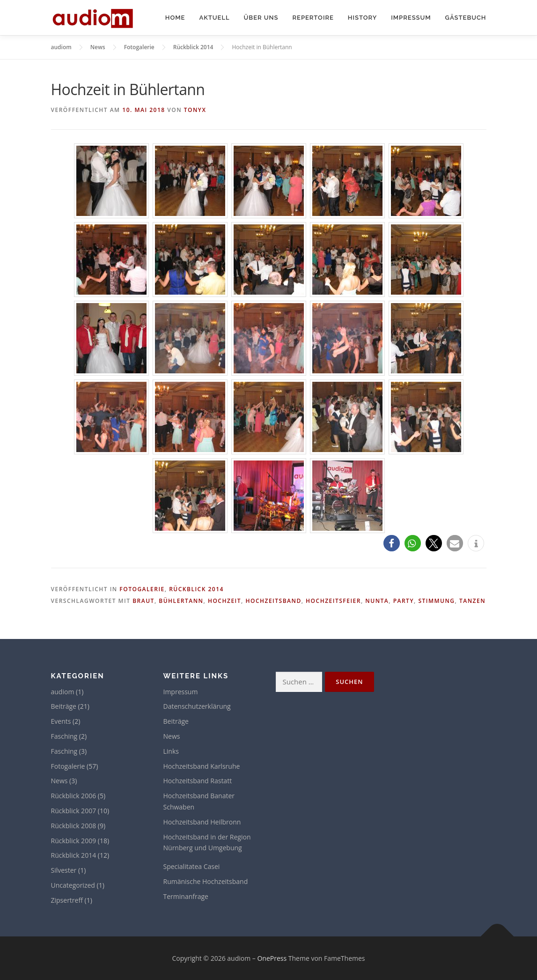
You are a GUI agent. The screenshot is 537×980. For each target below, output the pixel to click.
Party (404, 601)
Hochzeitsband (273, 601)
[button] (392, 543)
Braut (143, 601)
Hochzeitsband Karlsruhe (202, 766)
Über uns (261, 18)
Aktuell (214, 18)
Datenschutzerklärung (197, 706)
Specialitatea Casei (192, 866)
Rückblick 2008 (74, 826)
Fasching (64, 736)
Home (175, 18)
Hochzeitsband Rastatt (198, 781)
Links (171, 751)
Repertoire (313, 18)
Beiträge (64, 706)
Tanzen (472, 601)
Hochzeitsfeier (333, 601)
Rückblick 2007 (74, 811)
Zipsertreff (67, 900)
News (59, 781)
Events (61, 721)
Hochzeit (224, 601)
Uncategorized (73, 885)
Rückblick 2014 (196, 589)
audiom (63, 692)
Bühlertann (181, 601)
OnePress (272, 958)
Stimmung (436, 601)
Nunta (377, 601)
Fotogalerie (142, 589)
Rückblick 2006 (74, 796)
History (362, 18)
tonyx (195, 110)
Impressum (411, 18)
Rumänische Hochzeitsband (206, 881)
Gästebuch (466, 18)
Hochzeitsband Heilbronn (202, 822)
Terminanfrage (186, 896)
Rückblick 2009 (74, 841)
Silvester (64, 870)
